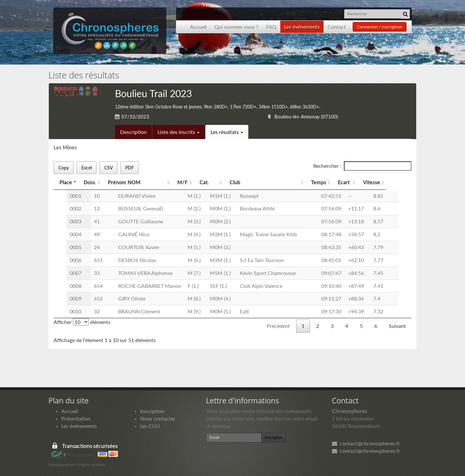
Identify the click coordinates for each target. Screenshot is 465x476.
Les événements (79, 426)
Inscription (152, 411)
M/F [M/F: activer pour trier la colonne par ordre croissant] (182, 182)
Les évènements (302, 27)
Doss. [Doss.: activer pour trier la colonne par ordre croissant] (90, 182)
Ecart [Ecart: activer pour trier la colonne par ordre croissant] (344, 182)
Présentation (76, 418)
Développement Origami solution (77, 465)
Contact (337, 27)
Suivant (397, 326)
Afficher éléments (82, 322)
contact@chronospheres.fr (366, 443)
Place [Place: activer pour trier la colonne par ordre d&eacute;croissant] (66, 182)
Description (133, 132)
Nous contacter (158, 418)
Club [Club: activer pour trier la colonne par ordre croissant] (235, 182)
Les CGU (150, 426)
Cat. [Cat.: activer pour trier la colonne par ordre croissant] (204, 182)
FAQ (271, 27)
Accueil (198, 27)
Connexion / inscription (380, 27)
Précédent (278, 326)
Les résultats (227, 132)
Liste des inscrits (179, 132)
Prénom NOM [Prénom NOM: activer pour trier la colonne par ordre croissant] (124, 182)
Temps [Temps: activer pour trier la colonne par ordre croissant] (319, 182)
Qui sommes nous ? (236, 27)
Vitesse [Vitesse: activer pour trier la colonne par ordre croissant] (372, 182)
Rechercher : (362, 166)
